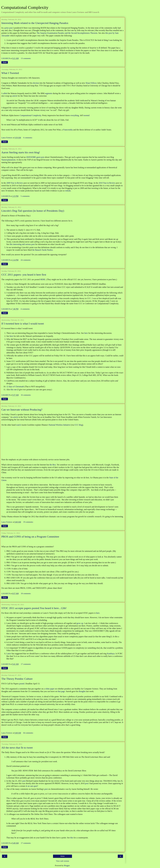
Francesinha (68, 130)
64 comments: (28, 733)
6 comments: (28, 138)
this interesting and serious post (22, 244)
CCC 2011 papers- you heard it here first (24, 275)
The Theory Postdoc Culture (17, 679)
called (5, 93)
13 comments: (26, 58)
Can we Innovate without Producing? (22, 410)
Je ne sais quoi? (32, 786)
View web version (62, 861)
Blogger (67, 865)
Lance (9, 654)
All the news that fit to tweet (17, 748)
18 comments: (26, 593)
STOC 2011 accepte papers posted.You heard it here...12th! (34, 608)
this (72, 838)
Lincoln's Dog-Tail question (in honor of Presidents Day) (33, 211)
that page (61, 691)
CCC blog (78, 425)
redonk (68, 191)
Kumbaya (111, 654)
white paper (50, 689)
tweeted (86, 115)
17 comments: (26, 664)
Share (5, 62)
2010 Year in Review (107, 183)
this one (14, 390)
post (24, 781)
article (15, 96)
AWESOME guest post (35, 157)
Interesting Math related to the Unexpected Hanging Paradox (35, 23)
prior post (9, 28)
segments (49, 93)
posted (22, 684)
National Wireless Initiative (59, 425)
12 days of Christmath (15, 387)
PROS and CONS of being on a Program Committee (30, 537)
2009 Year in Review (15, 183)
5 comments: (25, 196)
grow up (80, 623)
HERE (43, 279)
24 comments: (26, 260)
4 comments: (25, 309)
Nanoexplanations (8, 160)
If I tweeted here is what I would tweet (23, 324)
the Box (53, 465)
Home (62, 856)
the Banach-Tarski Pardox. (43, 250)
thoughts (82, 691)
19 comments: (28, 522)
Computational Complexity (25, 7)
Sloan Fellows (91, 83)
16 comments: (26, 395)
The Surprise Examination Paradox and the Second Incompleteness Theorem (67, 33)
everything (75, 115)
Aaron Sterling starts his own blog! (21, 152)
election (36, 83)
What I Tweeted (10, 73)
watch (18, 425)
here (86, 333)
